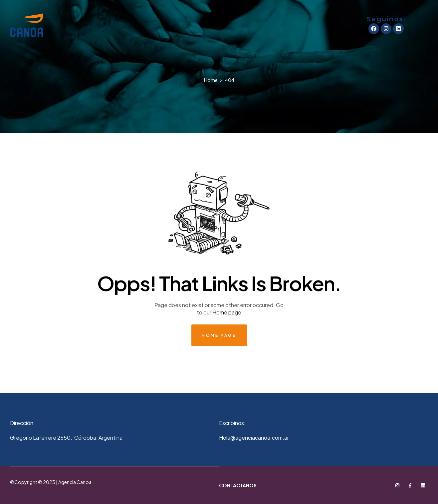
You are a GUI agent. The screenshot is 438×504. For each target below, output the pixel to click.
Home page (227, 312)
